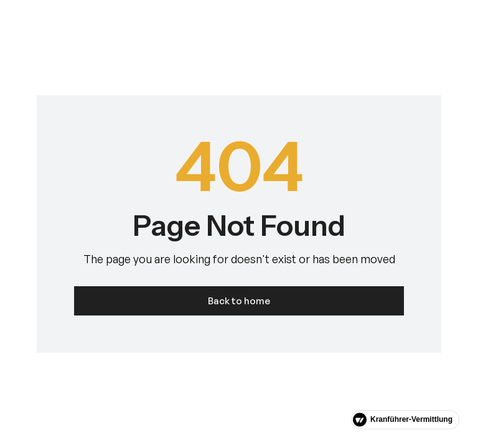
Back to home (239, 301)
